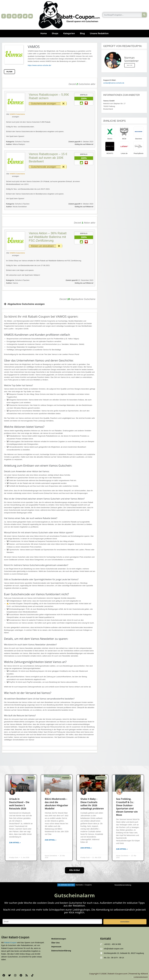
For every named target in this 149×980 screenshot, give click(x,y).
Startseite (79, 885)
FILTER (9, 72)
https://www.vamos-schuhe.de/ (39, 65)
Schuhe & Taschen (22, 142)
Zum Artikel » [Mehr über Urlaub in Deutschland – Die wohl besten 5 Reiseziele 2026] (15, 843)
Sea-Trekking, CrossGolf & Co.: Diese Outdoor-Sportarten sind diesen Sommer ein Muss (127, 807)
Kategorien (69, 33)
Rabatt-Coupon (10, 943)
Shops (55, 33)
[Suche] (144, 15)
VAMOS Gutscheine (17, 114)
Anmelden (125, 922)
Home (43, 33)
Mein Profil (130, 65)
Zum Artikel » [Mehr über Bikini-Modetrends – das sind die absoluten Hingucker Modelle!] (51, 840)
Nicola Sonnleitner (16, 207)
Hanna (12, 283)
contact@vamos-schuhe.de (114, 83)
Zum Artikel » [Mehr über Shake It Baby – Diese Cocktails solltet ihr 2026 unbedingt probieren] (86, 848)
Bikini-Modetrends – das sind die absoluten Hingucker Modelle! (56, 804)
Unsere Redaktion (99, 33)
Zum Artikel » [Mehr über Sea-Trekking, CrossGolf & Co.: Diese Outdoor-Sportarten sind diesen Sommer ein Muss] (122, 849)
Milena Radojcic (16, 144)
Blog (82, 33)
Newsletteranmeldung (123, 885)
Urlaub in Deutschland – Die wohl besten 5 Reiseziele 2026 (19, 804)
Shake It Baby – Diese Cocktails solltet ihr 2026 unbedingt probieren (92, 804)
